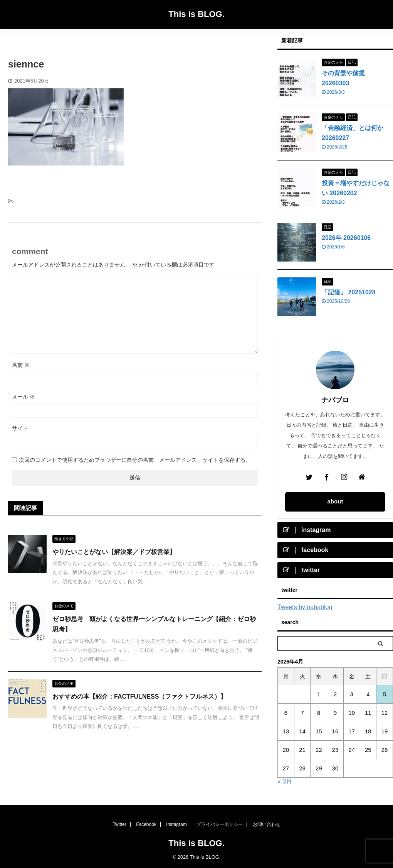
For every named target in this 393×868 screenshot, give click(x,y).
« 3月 (285, 781)
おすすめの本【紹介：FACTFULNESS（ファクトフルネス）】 (139, 697)
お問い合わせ (267, 824)
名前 (21, 365)
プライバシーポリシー (220, 824)
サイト (20, 428)
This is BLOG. (196, 14)
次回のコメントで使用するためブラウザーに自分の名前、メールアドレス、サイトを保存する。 (135, 460)
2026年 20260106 (346, 238)
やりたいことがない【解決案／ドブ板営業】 (114, 552)
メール (24, 397)
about (335, 501)
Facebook (146, 824)
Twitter (119, 824)
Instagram (176, 824)
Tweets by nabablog (305, 607)
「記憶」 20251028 (349, 292)
